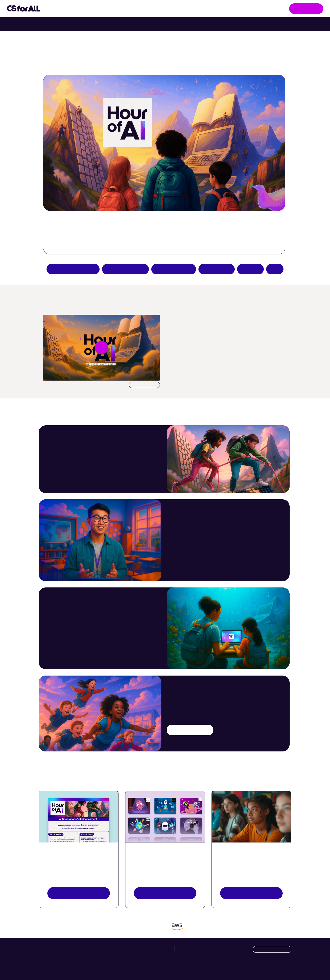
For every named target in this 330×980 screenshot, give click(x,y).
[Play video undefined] (101, 348)
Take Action (100, 9)
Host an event (217, 269)
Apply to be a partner (73, 269)
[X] (279, 968)
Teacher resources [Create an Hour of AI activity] (174, 269)
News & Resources (173, 9)
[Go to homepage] (24, 9)
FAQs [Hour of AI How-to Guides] (275, 269)
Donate (250, 269)
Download (144, 385)
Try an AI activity (125, 269)
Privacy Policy (159, 949)
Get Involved (306, 9)
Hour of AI (136, 9)
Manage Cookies (190, 949)
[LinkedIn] (288, 968)
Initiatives (63, 9)
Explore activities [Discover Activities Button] (165, 893)
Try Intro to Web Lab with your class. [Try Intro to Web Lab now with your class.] (202, 24)
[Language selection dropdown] (272, 949)
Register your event (251, 893)
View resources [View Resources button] (79, 893)
